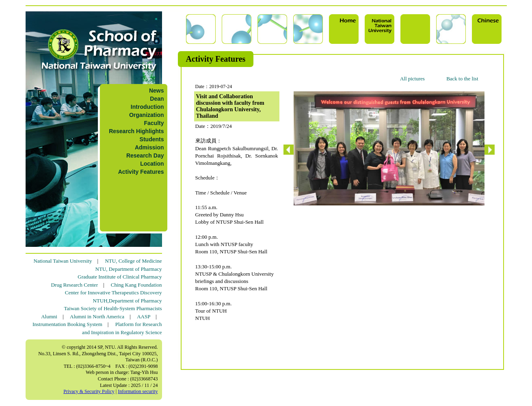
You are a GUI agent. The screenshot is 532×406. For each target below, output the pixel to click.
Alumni (49, 316)
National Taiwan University (63, 261)
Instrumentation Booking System (67, 324)
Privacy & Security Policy (89, 391)
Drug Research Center (74, 285)
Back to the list (462, 79)
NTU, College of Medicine (133, 261)
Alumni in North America (97, 316)
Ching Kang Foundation (136, 285)
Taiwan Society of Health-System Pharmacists (113, 308)
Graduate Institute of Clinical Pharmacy (120, 277)
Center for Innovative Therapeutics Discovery (114, 293)
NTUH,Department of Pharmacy (127, 301)
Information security (138, 391)
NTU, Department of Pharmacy (129, 269)
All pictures (412, 79)
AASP (144, 316)
